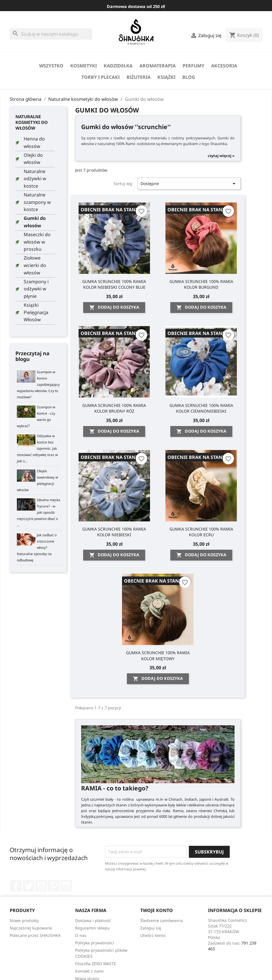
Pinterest (54, 886)
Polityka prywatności (95, 943)
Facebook (16, 886)
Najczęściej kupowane (31, 928)
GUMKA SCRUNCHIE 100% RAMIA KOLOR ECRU (201, 532)
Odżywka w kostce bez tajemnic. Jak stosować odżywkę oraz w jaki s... (37, 448)
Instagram (66, 886)
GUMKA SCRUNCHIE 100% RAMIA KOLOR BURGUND (201, 284)
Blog (189, 77)
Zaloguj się (151, 928)
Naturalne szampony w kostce (37, 202)
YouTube (41, 886)
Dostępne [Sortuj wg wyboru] (189, 184)
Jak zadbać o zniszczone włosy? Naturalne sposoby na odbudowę (37, 548)
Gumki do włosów (35, 222)
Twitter (29, 886)
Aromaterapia (158, 66)
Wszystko (51, 66)
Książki (166, 77)
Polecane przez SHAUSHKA (35, 935)
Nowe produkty (24, 920)
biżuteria (139, 77)
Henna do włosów (34, 142)
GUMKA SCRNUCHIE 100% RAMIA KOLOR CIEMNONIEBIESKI (201, 408)
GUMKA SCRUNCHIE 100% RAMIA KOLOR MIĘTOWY (158, 655)
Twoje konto (157, 910)
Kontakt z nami (89, 971)
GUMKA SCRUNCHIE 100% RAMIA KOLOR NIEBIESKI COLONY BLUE (114, 284)
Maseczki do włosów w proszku (37, 242)
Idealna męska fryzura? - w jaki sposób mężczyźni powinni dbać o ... (39, 512)
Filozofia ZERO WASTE (96, 964)
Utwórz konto (153, 935)
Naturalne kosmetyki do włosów (32, 122)
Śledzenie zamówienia (162, 920)
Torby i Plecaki (101, 77)
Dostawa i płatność (93, 920)
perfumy (193, 66)
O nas (81, 935)
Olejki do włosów (33, 159)
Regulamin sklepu (92, 928)
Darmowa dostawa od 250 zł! (136, 6)
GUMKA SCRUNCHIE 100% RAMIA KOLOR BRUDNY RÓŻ (114, 408)
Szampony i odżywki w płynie (36, 289)
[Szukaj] (51, 34)
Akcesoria (224, 66)
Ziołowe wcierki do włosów (35, 265)
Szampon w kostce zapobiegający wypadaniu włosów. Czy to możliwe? (38, 384)
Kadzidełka (118, 66)
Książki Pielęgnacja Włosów (36, 312)
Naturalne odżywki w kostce (35, 179)
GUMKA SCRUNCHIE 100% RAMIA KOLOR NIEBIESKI (114, 532)
